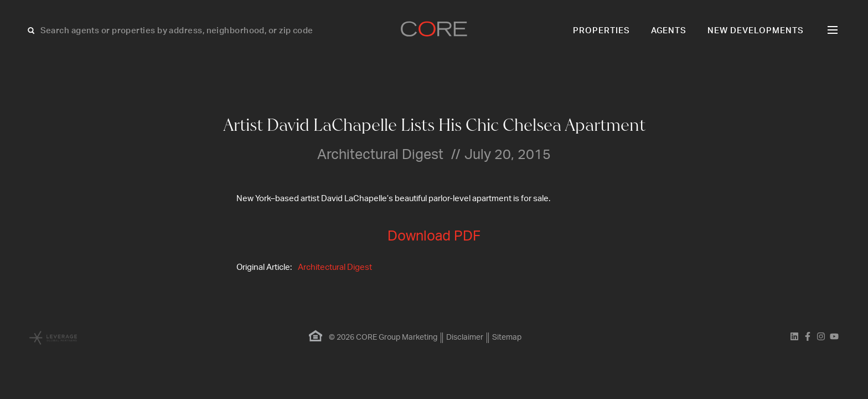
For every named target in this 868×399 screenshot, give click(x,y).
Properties (601, 31)
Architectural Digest (335, 267)
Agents (669, 31)
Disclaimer (465, 337)
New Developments (756, 31)
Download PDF (434, 236)
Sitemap (507, 337)
